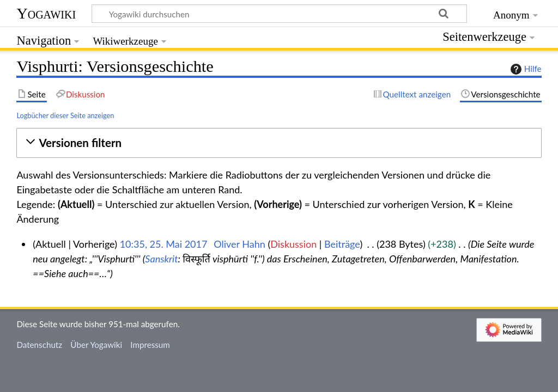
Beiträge (342, 244)
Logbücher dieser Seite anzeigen (65, 115)
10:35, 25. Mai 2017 (164, 244)
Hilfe (525, 69)
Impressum (150, 345)
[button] (279, 143)
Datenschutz (39, 345)
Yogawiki (46, 13)
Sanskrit (161, 259)
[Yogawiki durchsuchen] (279, 14)
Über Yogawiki (96, 345)
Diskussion (293, 244)
